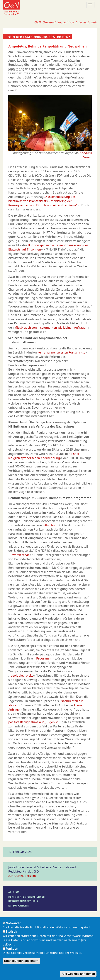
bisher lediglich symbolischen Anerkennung (44, 456)
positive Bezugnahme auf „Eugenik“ (35, 722)
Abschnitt (52, 525)
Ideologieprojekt (23, 675)
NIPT (34, 69)
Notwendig (13, 926)
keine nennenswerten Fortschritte (63, 352)
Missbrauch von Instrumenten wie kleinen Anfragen (52, 328)
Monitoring (16, 69)
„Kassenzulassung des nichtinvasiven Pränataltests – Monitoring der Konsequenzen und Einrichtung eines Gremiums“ (44, 201)
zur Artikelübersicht (22, 876)
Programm (45, 658)
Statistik (11, 934)
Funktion (12, 951)
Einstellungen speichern (21, 964)
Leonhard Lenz (85, 155)
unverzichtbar (21, 555)
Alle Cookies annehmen (78, 977)
